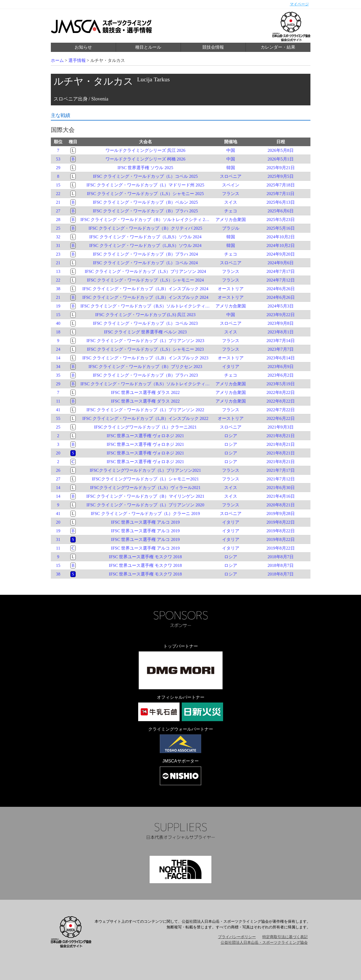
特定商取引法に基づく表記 (285, 937)
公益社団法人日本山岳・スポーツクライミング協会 (264, 943)
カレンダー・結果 (278, 47)
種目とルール (148, 47)
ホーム (57, 60)
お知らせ (83, 47)
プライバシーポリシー (237, 937)
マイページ (299, 4)
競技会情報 (213, 47)
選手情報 (77, 60)
